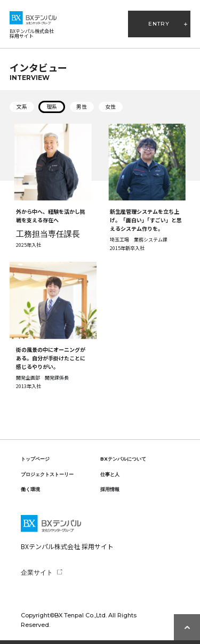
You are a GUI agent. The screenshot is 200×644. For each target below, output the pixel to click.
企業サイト (37, 572)
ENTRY (159, 24)
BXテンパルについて (123, 459)
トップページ (35, 459)
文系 (22, 106)
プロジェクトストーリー (47, 474)
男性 (82, 106)
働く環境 (30, 489)
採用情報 (110, 489)
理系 (52, 106)
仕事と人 (110, 474)
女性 (110, 106)
